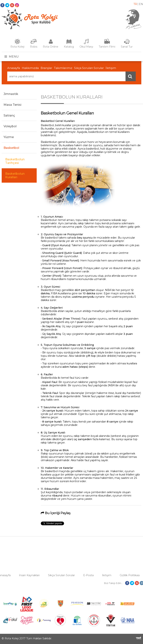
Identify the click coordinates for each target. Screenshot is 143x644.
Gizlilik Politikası (130, 575)
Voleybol (10, 126)
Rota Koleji (17, 47)
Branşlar (46, 68)
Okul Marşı (86, 47)
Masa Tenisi (12, 105)
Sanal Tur (127, 47)
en (141, 4)
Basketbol (11, 148)
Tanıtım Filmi (107, 47)
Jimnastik (11, 94)
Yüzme (9, 137)
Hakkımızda (30, 68)
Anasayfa (14, 68)
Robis (34, 47)
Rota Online (51, 47)
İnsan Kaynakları (29, 575)
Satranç (9, 115)
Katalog (69, 47)
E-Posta (88, 575)
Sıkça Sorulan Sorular (89, 68)
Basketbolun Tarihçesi (15, 161)
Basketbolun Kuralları (15, 175)
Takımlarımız (63, 68)
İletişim (111, 68)
